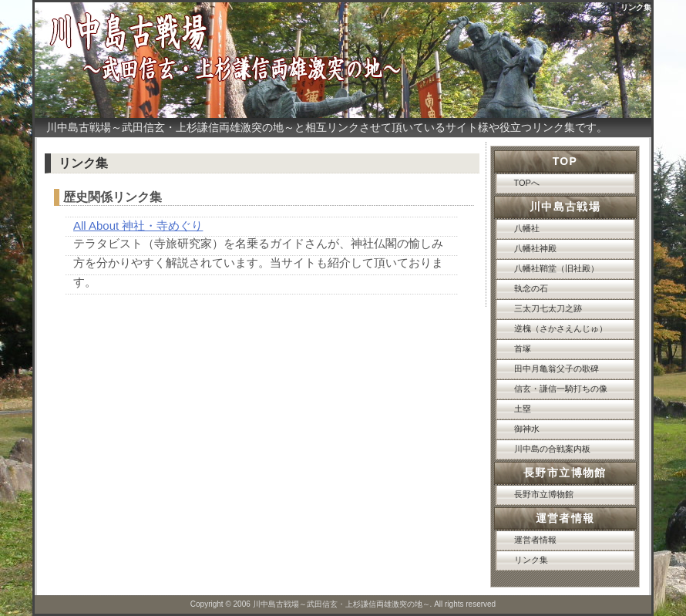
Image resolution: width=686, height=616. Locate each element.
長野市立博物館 (544, 494)
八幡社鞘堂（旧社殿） (557, 268)
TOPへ (527, 183)
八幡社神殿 (535, 248)
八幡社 (527, 228)
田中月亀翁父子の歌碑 (557, 369)
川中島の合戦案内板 (552, 449)
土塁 (523, 409)
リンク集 (531, 560)
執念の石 (531, 288)
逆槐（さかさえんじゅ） (561, 328)
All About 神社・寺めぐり (138, 226)
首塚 (523, 348)
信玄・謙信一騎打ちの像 (561, 389)
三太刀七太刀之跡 (548, 308)
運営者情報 (535, 540)
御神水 (527, 429)
